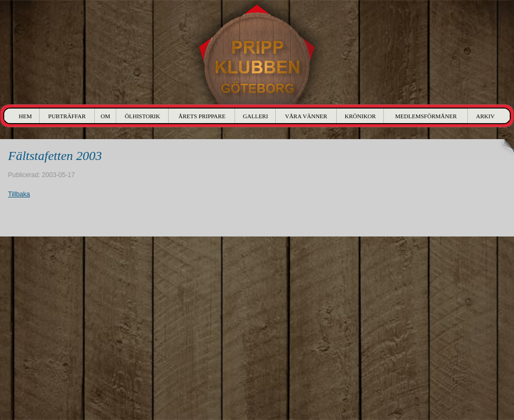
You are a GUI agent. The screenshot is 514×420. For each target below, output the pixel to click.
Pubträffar (67, 116)
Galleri (256, 116)
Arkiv (485, 116)
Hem (25, 116)
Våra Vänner (306, 116)
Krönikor (360, 116)
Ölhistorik (142, 116)
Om (105, 116)
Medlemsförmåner (426, 116)
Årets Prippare (202, 116)
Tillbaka (19, 194)
